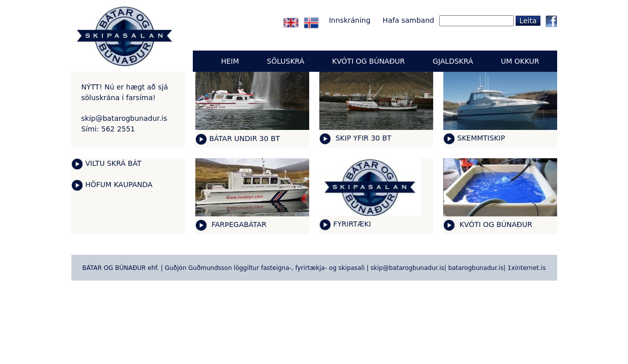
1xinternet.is (527, 268)
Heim (230, 61)
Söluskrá (285, 61)
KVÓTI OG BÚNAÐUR (495, 224)
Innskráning (350, 20)
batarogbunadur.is (476, 268)
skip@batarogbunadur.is (124, 118)
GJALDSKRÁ (453, 61)
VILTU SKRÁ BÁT (114, 163)
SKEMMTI (474, 138)
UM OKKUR (520, 61)
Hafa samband (408, 20)
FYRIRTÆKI (352, 224)
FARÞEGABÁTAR (238, 224)
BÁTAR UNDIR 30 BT (245, 139)
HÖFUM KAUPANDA (119, 185)
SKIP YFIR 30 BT (363, 138)
